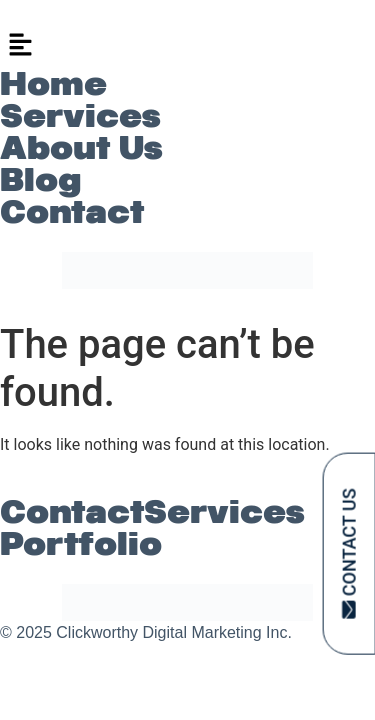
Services (80, 116)
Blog (40, 180)
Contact (72, 212)
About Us (81, 148)
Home (53, 84)
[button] (187, 46)
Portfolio (81, 544)
